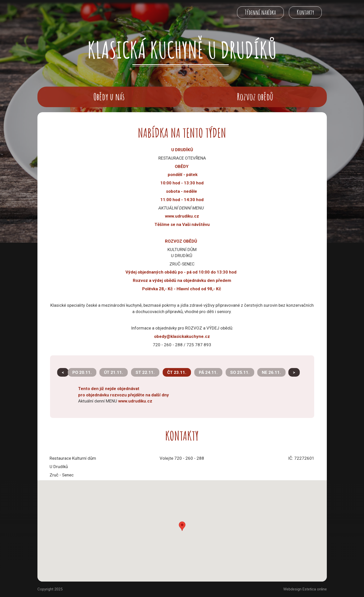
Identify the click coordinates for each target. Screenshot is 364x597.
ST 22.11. (145, 372)
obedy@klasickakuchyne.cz (182, 336)
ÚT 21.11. (114, 372)
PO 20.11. (82, 372)
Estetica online (315, 589)
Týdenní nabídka (260, 12)
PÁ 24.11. (208, 372)
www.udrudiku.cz (135, 401)
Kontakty (305, 12)
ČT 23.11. (177, 372)
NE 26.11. (271, 372)
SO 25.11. (240, 372)
